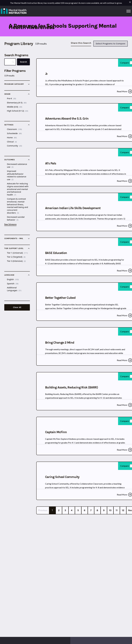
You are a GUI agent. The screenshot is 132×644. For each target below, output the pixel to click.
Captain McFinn (56, 432)
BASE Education (56, 253)
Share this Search (81, 43)
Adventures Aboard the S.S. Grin (67, 119)
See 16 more (10, 224)
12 (123, 510)
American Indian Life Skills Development (73, 208)
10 (110, 510)
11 (117, 510)
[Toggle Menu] (129, 11)
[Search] (23, 62)
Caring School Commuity (62, 477)
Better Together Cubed (60, 298)
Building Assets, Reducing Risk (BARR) (72, 387)
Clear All (17, 307)
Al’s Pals (51, 163)
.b (46, 74)
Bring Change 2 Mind (60, 343)
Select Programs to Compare (111, 44)
